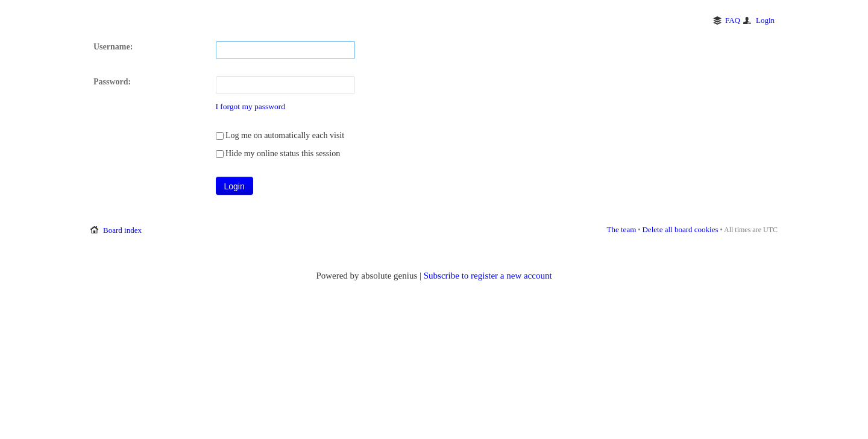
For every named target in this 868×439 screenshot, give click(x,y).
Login (765, 20)
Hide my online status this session (278, 153)
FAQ (733, 20)
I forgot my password (251, 106)
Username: (113, 47)
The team (622, 229)
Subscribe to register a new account (488, 276)
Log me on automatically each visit (280, 135)
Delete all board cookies (680, 229)
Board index (122, 230)
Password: (112, 82)
